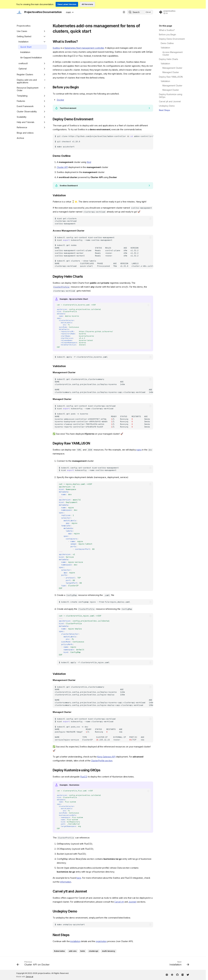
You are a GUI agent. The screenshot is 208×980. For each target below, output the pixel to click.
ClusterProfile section (102, 761)
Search (136, 12)
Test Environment (68, 108)
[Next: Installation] (178, 964)
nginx (139, 450)
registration (101, 941)
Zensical (30, 977)
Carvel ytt (119, 902)
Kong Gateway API (106, 757)
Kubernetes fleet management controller (84, 48)
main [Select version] (68, 12)
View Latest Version (67, 4)
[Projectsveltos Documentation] (19, 12)
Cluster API (62, 167)
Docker (60, 100)
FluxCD (84, 777)
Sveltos (56, 48)
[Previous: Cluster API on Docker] (34, 964)
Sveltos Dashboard (69, 186)
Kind (89, 162)
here (79, 878)
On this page (166, 26)
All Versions (87, 4)
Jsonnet (132, 902)
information (66, 882)
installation (75, 941)
